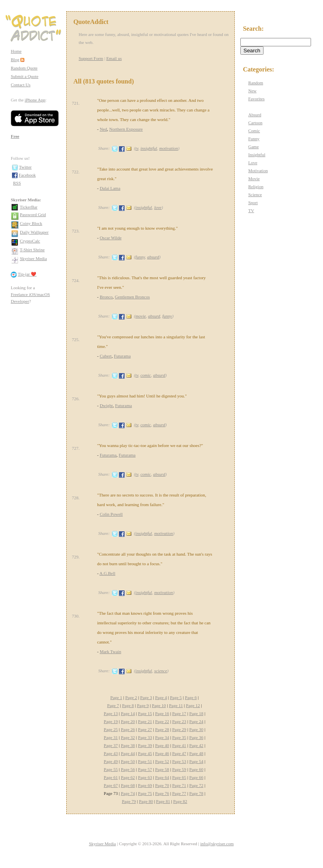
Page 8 (128, 705)
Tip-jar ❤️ (27, 274)
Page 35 (179, 737)
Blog (15, 60)
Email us (114, 58)
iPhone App (35, 100)
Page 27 (145, 729)
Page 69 (145, 785)
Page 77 (179, 793)
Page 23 (179, 721)
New (253, 91)
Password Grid (33, 215)
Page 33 (145, 737)
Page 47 (179, 753)
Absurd (255, 115)
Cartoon (255, 123)
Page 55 (111, 769)
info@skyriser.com (217, 844)
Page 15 (145, 713)
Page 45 (145, 753)
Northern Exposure (126, 129)
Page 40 (162, 745)
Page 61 (111, 777)
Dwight (106, 405)
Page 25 (111, 729)
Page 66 (196, 777)
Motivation (258, 171)
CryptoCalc (30, 241)
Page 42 (196, 745)
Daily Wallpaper (34, 232)
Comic (254, 131)
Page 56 (128, 769)
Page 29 (179, 729)
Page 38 (128, 745)
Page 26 (128, 729)
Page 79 (129, 801)
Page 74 (128, 793)
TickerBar (29, 207)
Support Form (91, 58)
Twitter (26, 167)
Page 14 (128, 713)
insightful (149, 148)
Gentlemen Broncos (133, 297)
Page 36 (196, 737)
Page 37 (111, 745)
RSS (17, 183)
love (158, 207)
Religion (256, 187)
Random (256, 83)
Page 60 (196, 769)
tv (137, 148)
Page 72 (196, 785)
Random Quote (24, 68)
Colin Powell (111, 514)
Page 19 (111, 721)
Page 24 (196, 721)
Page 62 (128, 777)
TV (251, 211)
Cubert (106, 356)
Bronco (106, 297)
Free (15, 136)
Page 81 (163, 801)
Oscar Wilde (111, 238)
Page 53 (179, 761)
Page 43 (111, 753)
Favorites (257, 99)
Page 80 (146, 801)
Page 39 (145, 745)
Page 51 (145, 761)
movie (141, 316)
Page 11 (176, 705)
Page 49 (111, 761)
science (161, 671)
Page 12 (193, 705)
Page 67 (111, 785)
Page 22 (162, 721)
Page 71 (179, 785)
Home (16, 51)
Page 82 (180, 801)
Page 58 (162, 769)
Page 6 (191, 697)
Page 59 (179, 769)
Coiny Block (31, 223)
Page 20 (128, 721)
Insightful (257, 155)
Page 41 (179, 745)
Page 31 (111, 737)
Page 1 (116, 697)
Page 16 (162, 713)
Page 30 (196, 729)
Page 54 (196, 761)
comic (146, 375)
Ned (103, 129)
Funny (254, 139)
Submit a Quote (25, 76)
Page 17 (179, 713)
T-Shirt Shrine (32, 250)
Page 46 (162, 753)
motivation (169, 148)
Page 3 (146, 697)
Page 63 (145, 777)
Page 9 (143, 705)
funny (140, 257)
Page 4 (161, 697)
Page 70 (162, 785)
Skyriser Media (34, 258)
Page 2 (131, 697)
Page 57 (145, 769)
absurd (153, 257)
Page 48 (196, 753)
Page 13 (111, 713)
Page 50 (128, 761)
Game (254, 147)
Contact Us (21, 85)
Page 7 (113, 705)
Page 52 (162, 761)
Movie (254, 179)
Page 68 (128, 785)
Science (255, 195)
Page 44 (128, 753)
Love (253, 163)
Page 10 (159, 705)
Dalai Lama (110, 188)
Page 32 (128, 737)
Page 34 (162, 737)
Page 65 (179, 777)
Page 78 (196, 793)
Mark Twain (111, 651)
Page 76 (162, 793)
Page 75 (145, 793)
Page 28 (162, 729)
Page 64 (162, 777)
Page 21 (145, 721)
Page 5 (176, 697)
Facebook (27, 175)
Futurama (122, 356)
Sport (253, 203)
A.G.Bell (107, 573)
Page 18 (196, 713)
